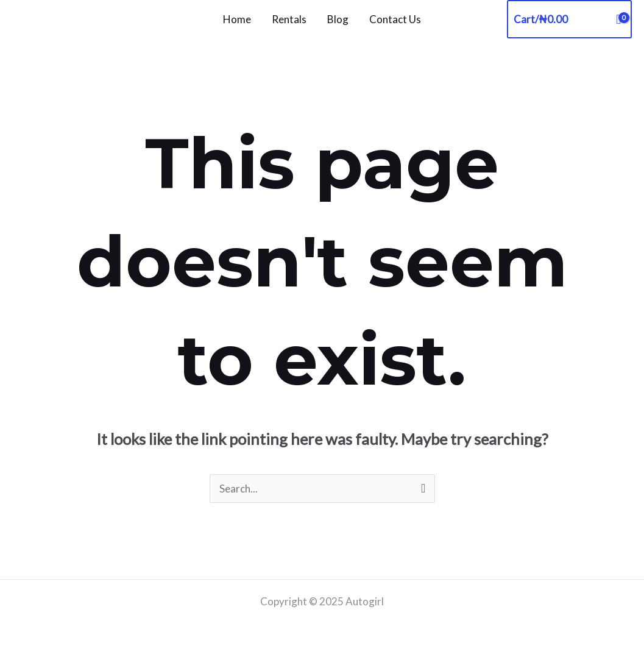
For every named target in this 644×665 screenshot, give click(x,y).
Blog (338, 19)
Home (237, 19)
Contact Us (395, 19)
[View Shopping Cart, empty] (569, 19)
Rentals (289, 19)
